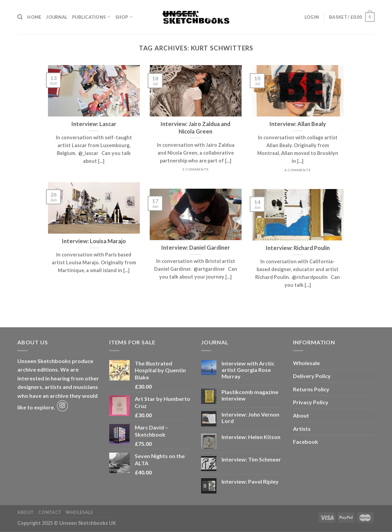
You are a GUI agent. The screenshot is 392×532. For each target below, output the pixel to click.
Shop (124, 17)
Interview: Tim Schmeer (251, 459)
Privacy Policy (311, 402)
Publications (91, 17)
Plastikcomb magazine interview (250, 395)
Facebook (306, 442)
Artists (302, 429)
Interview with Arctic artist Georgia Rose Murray (248, 370)
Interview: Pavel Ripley (250, 481)
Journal (57, 17)
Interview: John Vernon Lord (250, 418)
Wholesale (306, 363)
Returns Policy (311, 389)
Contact (50, 512)
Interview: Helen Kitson (251, 437)
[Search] (20, 17)
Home (34, 17)
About (301, 415)
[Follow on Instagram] (62, 406)
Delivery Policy (312, 376)
